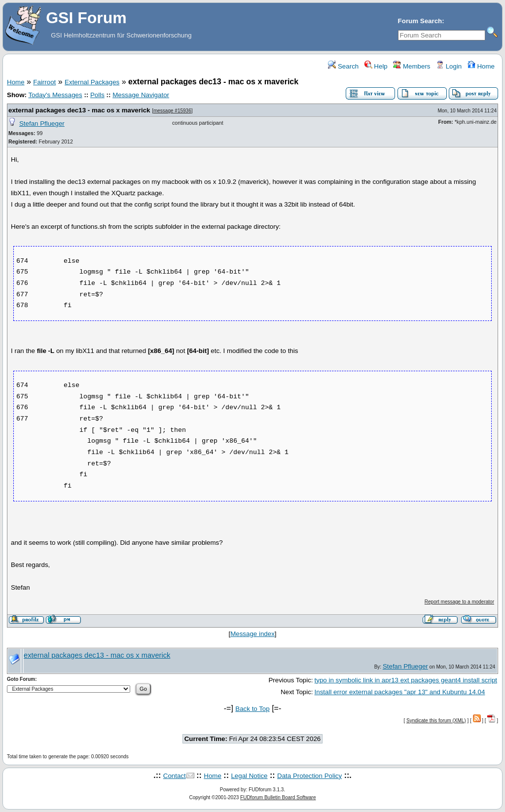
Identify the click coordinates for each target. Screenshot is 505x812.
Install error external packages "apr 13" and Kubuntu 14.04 (400, 692)
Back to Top (252, 709)
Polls (97, 95)
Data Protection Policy (309, 776)
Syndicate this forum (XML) (436, 721)
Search (343, 66)
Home (481, 66)
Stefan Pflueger (42, 124)
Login (449, 66)
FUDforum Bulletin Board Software (278, 797)
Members (412, 66)
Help (376, 66)
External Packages (92, 82)
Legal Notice (249, 776)
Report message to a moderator (459, 602)
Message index (252, 634)
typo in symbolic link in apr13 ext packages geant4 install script (406, 680)
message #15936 (172, 111)
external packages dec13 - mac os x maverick (79, 110)
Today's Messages (55, 95)
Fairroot (44, 82)
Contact (175, 776)
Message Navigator (141, 95)
